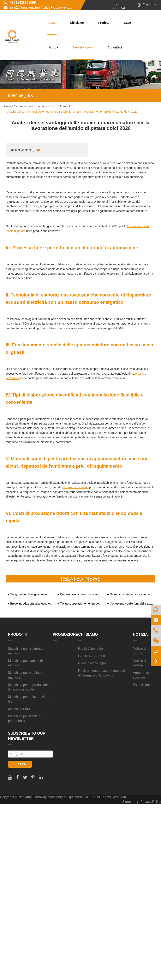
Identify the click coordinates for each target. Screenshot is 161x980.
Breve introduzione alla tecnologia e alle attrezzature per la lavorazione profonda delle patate (32, 604)
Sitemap (128, 802)
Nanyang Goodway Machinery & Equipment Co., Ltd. (57, 797)
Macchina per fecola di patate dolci (25, 719)
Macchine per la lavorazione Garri (29, 699)
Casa (52, 23)
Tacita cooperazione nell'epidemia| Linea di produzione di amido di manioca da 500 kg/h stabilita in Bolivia (82, 604)
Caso (127, 23)
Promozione (65, 634)
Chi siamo (77, 23)
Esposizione (142, 685)
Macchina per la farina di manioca (26, 651)
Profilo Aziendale (91, 649)
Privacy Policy (151, 802)
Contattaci (115, 47)
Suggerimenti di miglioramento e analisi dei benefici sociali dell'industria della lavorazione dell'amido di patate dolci (32, 594)
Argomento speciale (141, 675)
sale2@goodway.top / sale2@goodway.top (38, 8)
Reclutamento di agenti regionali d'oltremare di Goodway (102, 673)
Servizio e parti (83, 47)
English (148, 4)
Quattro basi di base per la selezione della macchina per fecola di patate (82, 594)
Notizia (53, 47)
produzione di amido (75, 487)
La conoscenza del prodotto (54, 106)
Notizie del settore (141, 663)
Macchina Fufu (19, 709)
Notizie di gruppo (140, 651)
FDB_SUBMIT (20, 764)
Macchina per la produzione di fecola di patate (28, 687)
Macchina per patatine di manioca (26, 675)
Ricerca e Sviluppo (92, 663)
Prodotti (104, 23)
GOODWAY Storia (92, 656)
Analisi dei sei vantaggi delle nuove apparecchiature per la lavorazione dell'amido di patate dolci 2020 (72, 112)
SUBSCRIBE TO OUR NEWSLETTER (27, 736)
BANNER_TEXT (22, 95)
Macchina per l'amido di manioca (25, 663)
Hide (38, 150)
